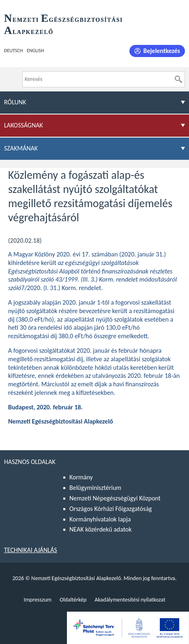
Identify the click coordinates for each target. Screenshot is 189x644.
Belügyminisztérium (95, 488)
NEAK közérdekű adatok (101, 529)
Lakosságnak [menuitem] (24, 125)
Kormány (81, 477)
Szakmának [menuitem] (21, 148)
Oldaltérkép (73, 600)
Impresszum (38, 600)
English (35, 51)
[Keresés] (178, 79)
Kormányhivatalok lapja (100, 519)
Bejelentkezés (162, 51)
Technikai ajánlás (31, 550)
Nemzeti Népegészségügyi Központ (115, 498)
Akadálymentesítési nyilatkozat (130, 600)
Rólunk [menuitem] (15, 102)
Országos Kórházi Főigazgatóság (111, 509)
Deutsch (13, 51)
